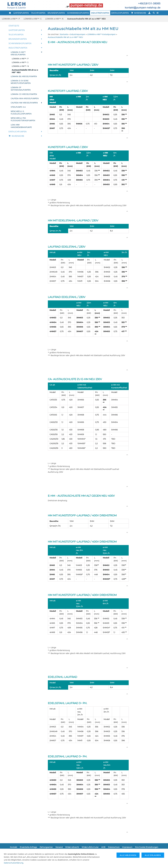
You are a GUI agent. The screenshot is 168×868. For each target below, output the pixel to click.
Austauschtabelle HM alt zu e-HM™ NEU (65, 37)
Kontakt (14, 847)
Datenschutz (114, 847)
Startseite (64, 34)
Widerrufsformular (90, 847)
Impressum (127, 847)
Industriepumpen (78, 34)
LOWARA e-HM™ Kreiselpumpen (101, 34)
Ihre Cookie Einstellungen (147, 847)
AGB (103, 847)
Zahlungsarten (46, 847)
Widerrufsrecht (72, 847)
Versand (59, 847)
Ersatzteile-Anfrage (28, 847)
